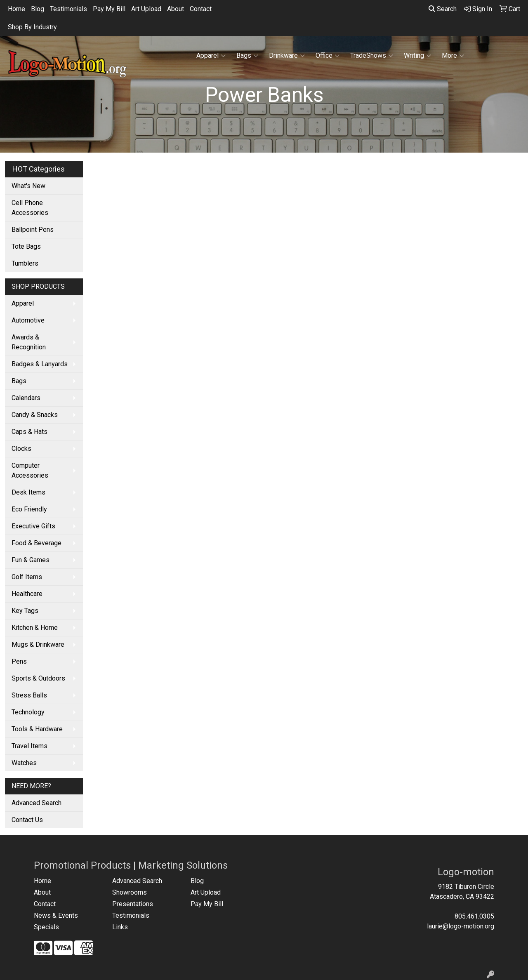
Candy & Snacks (35, 415)
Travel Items (29, 746)
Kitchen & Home (35, 628)
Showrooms (130, 892)
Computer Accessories (30, 470)
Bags (247, 56)
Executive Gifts (33, 526)
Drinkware (287, 56)
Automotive (28, 320)
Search (443, 9)
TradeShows (372, 56)
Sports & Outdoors (38, 678)
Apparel (211, 56)
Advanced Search (37, 803)
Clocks (21, 449)
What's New (28, 186)
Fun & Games (31, 560)
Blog (38, 9)
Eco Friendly (29, 509)
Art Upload (146, 9)
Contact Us (27, 820)
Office (328, 56)
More (453, 56)
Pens (19, 661)
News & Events (56, 915)
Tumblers (25, 263)
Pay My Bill (109, 9)
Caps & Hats (29, 432)
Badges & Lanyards (40, 364)
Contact (201, 9)
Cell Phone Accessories (30, 208)
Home (16, 9)
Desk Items (28, 492)
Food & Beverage (37, 543)
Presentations (133, 904)
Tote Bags (26, 246)
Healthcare (27, 594)
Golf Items (27, 577)
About (176, 9)
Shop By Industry (32, 27)
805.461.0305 (474, 916)
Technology (28, 712)
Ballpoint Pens (33, 230)
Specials (46, 927)
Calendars (26, 398)
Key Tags (25, 611)
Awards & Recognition (29, 342)
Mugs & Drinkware (38, 644)
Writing (417, 56)
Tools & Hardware (37, 729)
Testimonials (68, 9)
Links (120, 927)
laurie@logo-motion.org (461, 926)
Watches (24, 763)
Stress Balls (29, 695)
